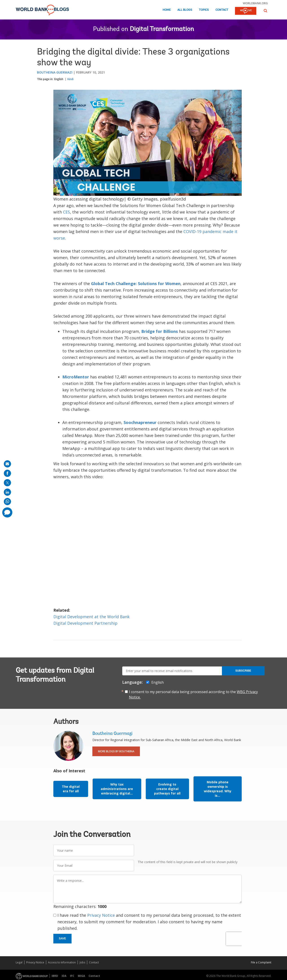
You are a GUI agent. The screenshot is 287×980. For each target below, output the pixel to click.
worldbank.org (255, 3)
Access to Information (62, 962)
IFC (72, 976)
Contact (222, 10)
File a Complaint (261, 962)
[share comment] (7, 512)
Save (63, 939)
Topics (204, 10)
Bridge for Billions (160, 331)
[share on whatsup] (7, 502)
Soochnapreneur (140, 422)
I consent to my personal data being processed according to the (193, 694)
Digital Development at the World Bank (91, 617)
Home (167, 10)
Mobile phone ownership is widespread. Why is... (218, 789)
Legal (19, 962)
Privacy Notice (101, 915)
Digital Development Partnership (86, 623)
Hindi (70, 79)
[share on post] (7, 483)
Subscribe (243, 671)
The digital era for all (71, 789)
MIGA (81, 976)
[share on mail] (7, 464)
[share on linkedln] (7, 492)
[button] (265, 11)
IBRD (55, 976)
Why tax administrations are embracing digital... (117, 789)
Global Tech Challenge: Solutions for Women (136, 284)
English (59, 79)
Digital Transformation (162, 29)
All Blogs (185, 10)
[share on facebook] (7, 473)
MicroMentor (76, 377)
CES (66, 212)
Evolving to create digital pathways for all (167, 789)
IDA (64, 976)
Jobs (82, 962)
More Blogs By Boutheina (116, 751)
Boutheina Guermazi (55, 72)
